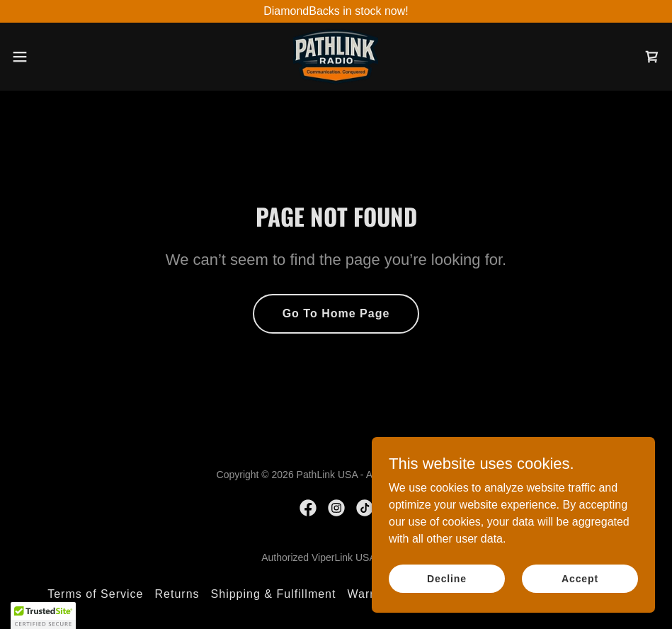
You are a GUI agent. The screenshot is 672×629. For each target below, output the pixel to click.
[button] (55, 57)
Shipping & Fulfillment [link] (274, 594)
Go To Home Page (336, 313)
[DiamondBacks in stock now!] (336, 11)
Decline (447, 578)
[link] (336, 57)
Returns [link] (177, 594)
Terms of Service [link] (95, 594)
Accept (580, 578)
